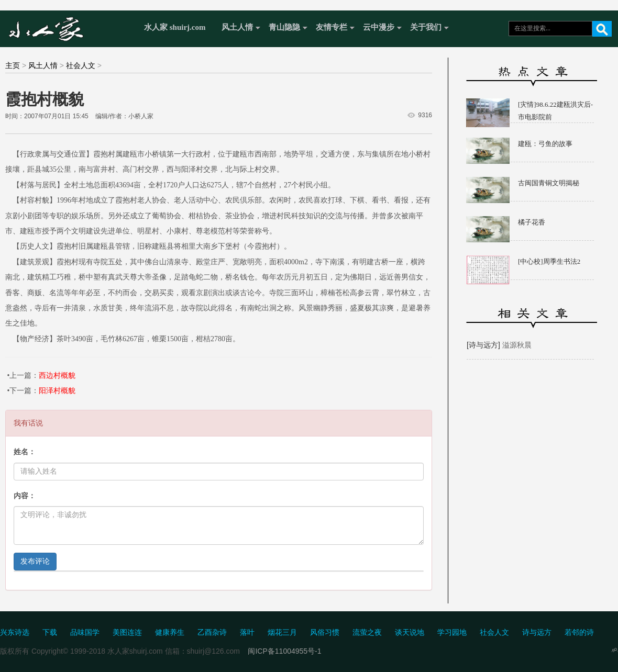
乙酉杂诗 (212, 632)
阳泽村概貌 (57, 391)
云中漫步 (379, 27)
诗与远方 (537, 632)
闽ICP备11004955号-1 (284, 651)
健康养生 (170, 632)
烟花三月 (282, 632)
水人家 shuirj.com (175, 27)
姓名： (25, 452)
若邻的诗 (579, 632)
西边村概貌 (57, 376)
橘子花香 (532, 222)
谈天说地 (410, 632)
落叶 (247, 632)
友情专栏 (332, 27)
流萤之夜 (367, 632)
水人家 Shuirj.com (69, 27)
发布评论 (35, 561)
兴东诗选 (15, 632)
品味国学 (85, 632)
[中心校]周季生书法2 (549, 261)
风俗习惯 (325, 632)
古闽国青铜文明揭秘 (549, 183)
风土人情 (237, 27)
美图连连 (127, 632)
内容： (25, 496)
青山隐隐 (284, 27)
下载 (50, 632)
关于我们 (426, 27)
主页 (13, 65)
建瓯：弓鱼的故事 (545, 144)
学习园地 (452, 632)
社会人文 (81, 65)
